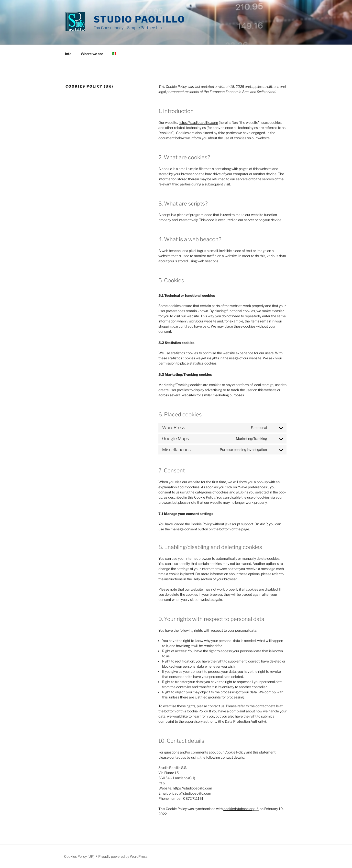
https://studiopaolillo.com (198, 122)
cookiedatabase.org (239, 809)
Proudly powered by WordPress (123, 856)
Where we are (92, 54)
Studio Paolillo (139, 19)
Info (68, 54)
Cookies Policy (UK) (79, 856)
